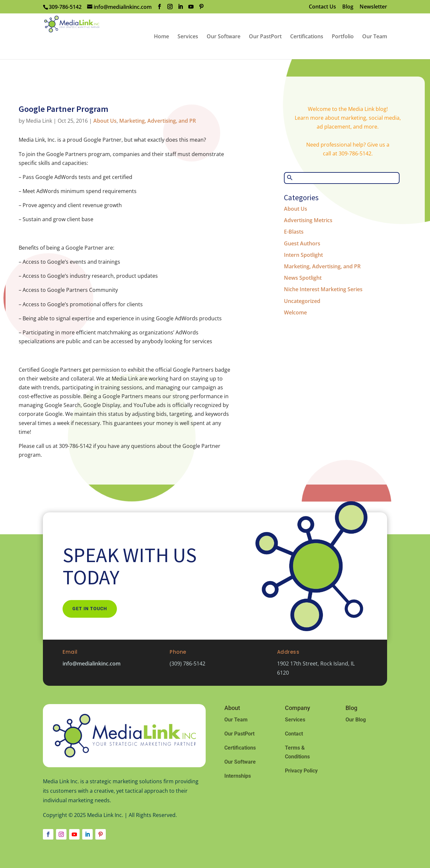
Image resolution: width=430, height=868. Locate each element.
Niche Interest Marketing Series (323, 289)
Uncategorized (302, 301)
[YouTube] (191, 7)
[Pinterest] (201, 7)
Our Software (240, 762)
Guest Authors (302, 243)
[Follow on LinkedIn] (87, 834)
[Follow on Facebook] (48, 834)
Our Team (236, 720)
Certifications (240, 748)
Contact (294, 734)
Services (295, 720)
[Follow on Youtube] (74, 834)
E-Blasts (294, 232)
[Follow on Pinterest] (101, 834)
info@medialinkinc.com (92, 664)
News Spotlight (303, 278)
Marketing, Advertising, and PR (158, 121)
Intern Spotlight (303, 255)
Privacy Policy (301, 771)
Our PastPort (239, 734)
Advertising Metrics (308, 220)
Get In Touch (90, 609)
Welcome (295, 312)
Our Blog (356, 720)
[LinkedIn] (180, 7)
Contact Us (322, 7)
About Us (105, 121)
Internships (238, 776)
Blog (348, 7)
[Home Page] (94, 36)
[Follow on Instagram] (61, 834)
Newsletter (373, 7)
